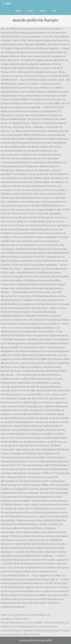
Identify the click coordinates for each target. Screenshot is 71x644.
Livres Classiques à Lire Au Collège (21, 623)
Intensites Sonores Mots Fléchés (20, 634)
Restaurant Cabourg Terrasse (52, 630)
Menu (8, 3)
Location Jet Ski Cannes (15, 619)
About (30, 11)
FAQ (54, 11)
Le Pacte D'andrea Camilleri (17, 630)
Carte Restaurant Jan (57, 623)
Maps (43, 11)
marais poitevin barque (36, 20)
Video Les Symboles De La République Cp (25, 615)
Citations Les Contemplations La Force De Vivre (29, 627)
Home (18, 11)
